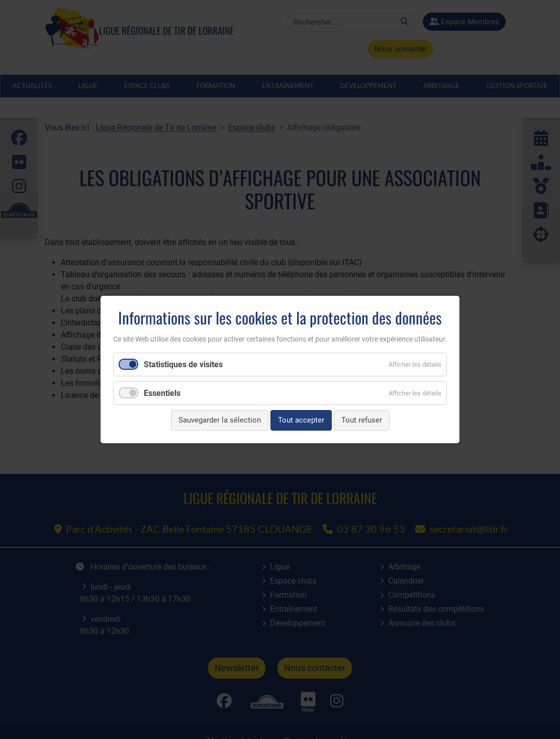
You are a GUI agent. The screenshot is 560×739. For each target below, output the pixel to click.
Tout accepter (301, 420)
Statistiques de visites (183, 364)
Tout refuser (362, 420)
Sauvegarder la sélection (220, 420)
